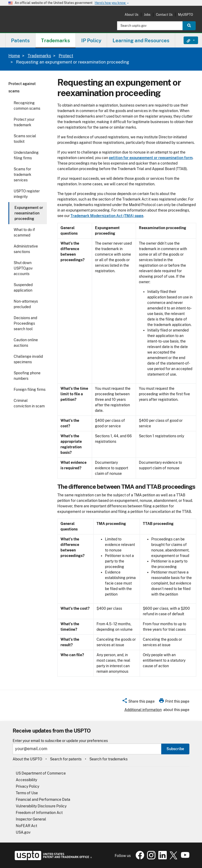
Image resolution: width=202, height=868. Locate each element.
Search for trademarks (108, 759)
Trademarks (39, 56)
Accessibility (26, 780)
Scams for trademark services (22, 175)
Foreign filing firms (30, 390)
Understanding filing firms (26, 155)
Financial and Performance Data (43, 799)
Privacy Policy (27, 786)
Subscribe (175, 749)
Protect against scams (22, 87)
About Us (132, 15)
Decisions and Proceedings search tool (25, 323)
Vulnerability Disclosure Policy (41, 806)
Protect (66, 56)
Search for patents (66, 759)
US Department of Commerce (41, 773)
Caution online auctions (26, 343)
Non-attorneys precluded (26, 304)
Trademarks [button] (55, 40)
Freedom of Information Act (39, 813)
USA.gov (23, 832)
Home (14, 56)
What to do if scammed (24, 232)
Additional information (143, 710)
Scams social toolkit (25, 139)
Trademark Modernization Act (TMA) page (107, 216)
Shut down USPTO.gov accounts (23, 268)
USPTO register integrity (27, 194)
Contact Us (164, 15)
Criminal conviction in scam (29, 403)
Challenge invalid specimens (28, 359)
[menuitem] (20, 40)
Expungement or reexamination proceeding (29, 213)
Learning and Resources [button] (141, 40)
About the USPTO (27, 759)
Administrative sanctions (26, 249)
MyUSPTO (186, 15)
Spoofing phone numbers (27, 376)
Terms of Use (27, 793)
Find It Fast (187, 40)
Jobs (147, 15)
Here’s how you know (112, 3)
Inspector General (31, 819)
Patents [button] (20, 40)
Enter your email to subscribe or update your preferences (60, 741)
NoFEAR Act (26, 826)
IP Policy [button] (91, 40)
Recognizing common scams (27, 106)
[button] (138, 702)
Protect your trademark (24, 122)
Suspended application (23, 288)
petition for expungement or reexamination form (151, 158)
